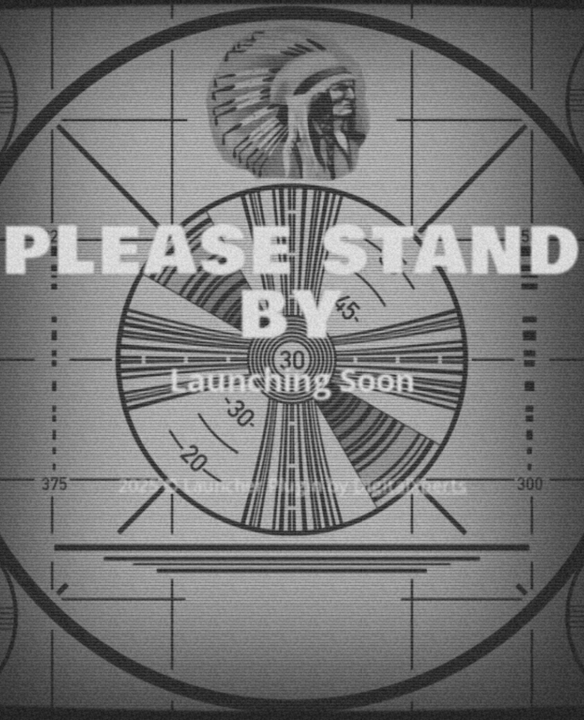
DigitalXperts (410, 485)
